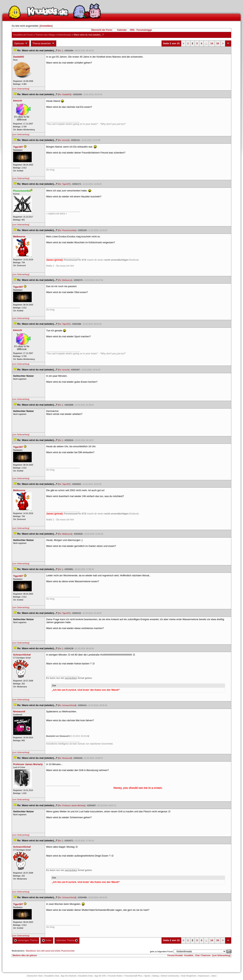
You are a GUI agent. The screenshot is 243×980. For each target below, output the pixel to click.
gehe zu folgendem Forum (161, 951)
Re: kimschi (64, 140)
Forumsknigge (144, 30)
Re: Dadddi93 (65, 94)
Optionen (21, 44)
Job (214, 976)
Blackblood (31, 951)
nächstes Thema (67, 940)
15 (218, 43)
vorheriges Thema (26, 940)
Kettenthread (64, 35)
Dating (156, 976)
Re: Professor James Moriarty (72, 805)
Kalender (122, 30)
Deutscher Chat (35, 976)
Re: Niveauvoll (65, 758)
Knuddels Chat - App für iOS (92, 976)
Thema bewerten (44, 44)
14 (212, 43)
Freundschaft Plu (133, 976)
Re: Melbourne (65, 280)
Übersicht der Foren (102, 30)
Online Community (170, 976)
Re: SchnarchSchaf (67, 705)
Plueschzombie (68, 951)
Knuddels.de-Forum (23, 35)
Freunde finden (115, 976)
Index (47, 940)
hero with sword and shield (48, 951)
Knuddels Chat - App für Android (60, 976)
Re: (60, 51)
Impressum (204, 976)
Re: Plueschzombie (67, 230)
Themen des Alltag (45, 35)
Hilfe (132, 30)
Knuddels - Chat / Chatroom (197, 955)
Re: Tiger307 (64, 184)
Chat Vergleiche (189, 976)
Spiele (147, 976)
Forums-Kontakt (175, 955)
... (206, 43)
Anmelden (46, 26)
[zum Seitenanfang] (21, 89)
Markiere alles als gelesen (25, 955)
